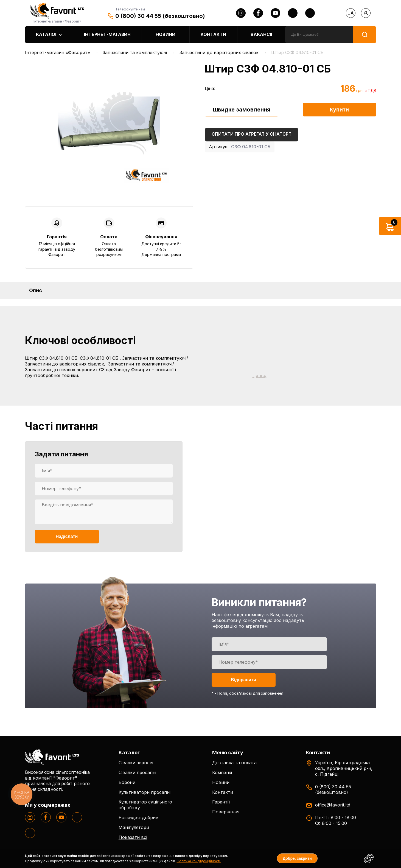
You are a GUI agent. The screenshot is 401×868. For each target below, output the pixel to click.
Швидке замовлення (242, 110)
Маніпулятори (134, 827)
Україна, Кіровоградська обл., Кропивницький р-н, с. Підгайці (344, 768)
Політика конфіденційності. (199, 861)
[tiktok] (310, 13)
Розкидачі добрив (138, 817)
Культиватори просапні (145, 792)
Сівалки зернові (136, 763)
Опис (36, 290)
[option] (109, 123)
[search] (319, 35)
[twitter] (293, 13)
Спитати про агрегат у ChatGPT (252, 134)
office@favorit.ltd (333, 805)
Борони (127, 782)
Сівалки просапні (137, 772)
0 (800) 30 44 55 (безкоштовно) (160, 16)
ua (351, 13)
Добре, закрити (297, 858)
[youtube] (275, 13)
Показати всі (133, 837)
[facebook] (258, 13)
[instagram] (241, 13)
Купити (340, 110)
